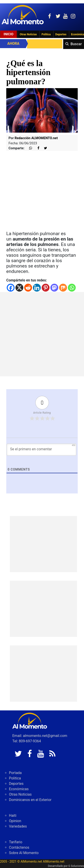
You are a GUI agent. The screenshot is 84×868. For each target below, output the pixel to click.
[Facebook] (11, 288)
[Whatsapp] (72, 288)
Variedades (18, 826)
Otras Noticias (28, 34)
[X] (19, 288)
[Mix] (63, 288)
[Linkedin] (37, 288)
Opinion (15, 821)
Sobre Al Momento (24, 853)
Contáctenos (19, 847)
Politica (46, 34)
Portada (15, 773)
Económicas (19, 789)
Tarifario (16, 842)
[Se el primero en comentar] (41, 450)
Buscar (76, 44)
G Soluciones (76, 866)
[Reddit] (28, 288)
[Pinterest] (46, 288)
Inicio (9, 34)
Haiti (13, 816)
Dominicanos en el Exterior (30, 800)
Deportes (61, 34)
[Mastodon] (54, 288)
